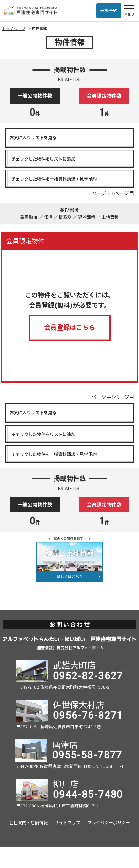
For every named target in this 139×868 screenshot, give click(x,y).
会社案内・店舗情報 (28, 823)
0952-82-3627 (88, 676)
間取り (65, 217)
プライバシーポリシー (109, 823)
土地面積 (110, 217)
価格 (48, 217)
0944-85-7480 (88, 794)
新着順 (27, 217)
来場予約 (109, 11)
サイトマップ (68, 823)
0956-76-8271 (88, 715)
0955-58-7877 (87, 755)
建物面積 (87, 217)
